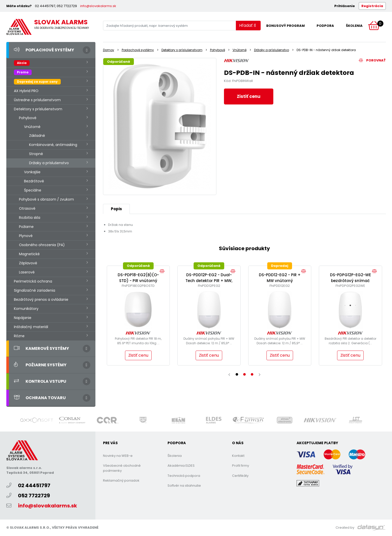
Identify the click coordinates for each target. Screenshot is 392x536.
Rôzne (19, 336)
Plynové (26, 236)
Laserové (27, 272)
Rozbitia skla (30, 218)
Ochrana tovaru (40, 398)
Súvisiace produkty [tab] (244, 248)
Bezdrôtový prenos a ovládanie (41, 299)
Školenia (354, 26)
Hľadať (248, 25)
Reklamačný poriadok (121, 480)
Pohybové (28, 118)
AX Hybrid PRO (26, 91)
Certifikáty (240, 476)
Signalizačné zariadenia (35, 290)
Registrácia (372, 6)
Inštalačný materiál (31, 327)
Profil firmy (241, 466)
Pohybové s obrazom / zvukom (46, 199)
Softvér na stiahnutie (184, 486)
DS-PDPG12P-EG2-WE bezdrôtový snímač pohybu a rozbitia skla (350, 281)
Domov (109, 50)
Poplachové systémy (44, 50)
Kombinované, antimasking (53, 145)
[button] (237, 374)
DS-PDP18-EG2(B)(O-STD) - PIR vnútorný (138, 278)
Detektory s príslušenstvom (38, 109)
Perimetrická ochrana (33, 281)
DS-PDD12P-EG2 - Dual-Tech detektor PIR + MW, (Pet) (209, 281)
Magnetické (29, 254)
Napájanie (23, 318)
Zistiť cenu (249, 96)
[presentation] (229, 375)
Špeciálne (33, 190)
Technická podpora (184, 476)
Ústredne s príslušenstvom (37, 100)
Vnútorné (32, 127)
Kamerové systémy (42, 348)
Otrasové (27, 208)
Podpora (325, 26)
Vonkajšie (32, 172)
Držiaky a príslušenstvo (49, 163)
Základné (37, 136)
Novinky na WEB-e (118, 456)
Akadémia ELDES (181, 466)
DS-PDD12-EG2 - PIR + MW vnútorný (280, 278)
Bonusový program (285, 26)
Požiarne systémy (40, 365)
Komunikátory (26, 309)
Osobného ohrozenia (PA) (42, 245)
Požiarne (26, 227)
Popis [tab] (116, 209)
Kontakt (238, 456)
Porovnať (372, 60)
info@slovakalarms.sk (98, 6)
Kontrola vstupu (40, 381)
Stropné (36, 154)
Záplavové (28, 263)
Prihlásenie (345, 6)
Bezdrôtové (34, 181)
